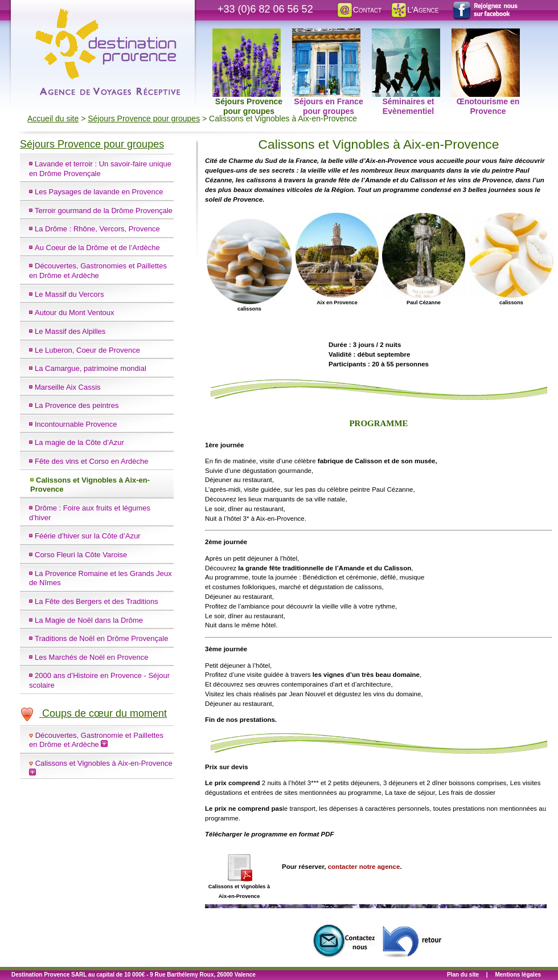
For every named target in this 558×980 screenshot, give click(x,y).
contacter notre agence (364, 867)
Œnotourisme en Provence (486, 35)
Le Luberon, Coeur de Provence (87, 350)
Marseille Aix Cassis (68, 387)
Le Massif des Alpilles (70, 331)
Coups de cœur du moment (93, 713)
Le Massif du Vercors (69, 294)
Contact (359, 10)
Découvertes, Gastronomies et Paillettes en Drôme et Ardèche (98, 271)
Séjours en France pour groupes (328, 35)
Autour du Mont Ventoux (74, 313)
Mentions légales (518, 975)
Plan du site (463, 975)
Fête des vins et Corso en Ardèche (91, 461)
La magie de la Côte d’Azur (79, 442)
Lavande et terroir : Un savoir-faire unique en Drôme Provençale (100, 169)
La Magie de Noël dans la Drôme (89, 620)
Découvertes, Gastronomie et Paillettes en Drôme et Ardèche (96, 740)
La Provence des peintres (77, 405)
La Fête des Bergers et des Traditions (97, 601)
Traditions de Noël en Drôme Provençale (101, 638)
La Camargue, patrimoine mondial (91, 368)
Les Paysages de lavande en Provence (99, 192)
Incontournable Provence (76, 424)
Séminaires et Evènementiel (406, 35)
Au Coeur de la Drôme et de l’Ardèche (97, 248)
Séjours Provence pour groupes (247, 35)
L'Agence (414, 10)
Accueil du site (53, 119)
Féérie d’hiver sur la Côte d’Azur (88, 536)
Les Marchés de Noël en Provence (91, 657)
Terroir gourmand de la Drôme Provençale (104, 211)
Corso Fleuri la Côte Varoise (81, 555)
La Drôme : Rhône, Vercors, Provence (97, 229)
